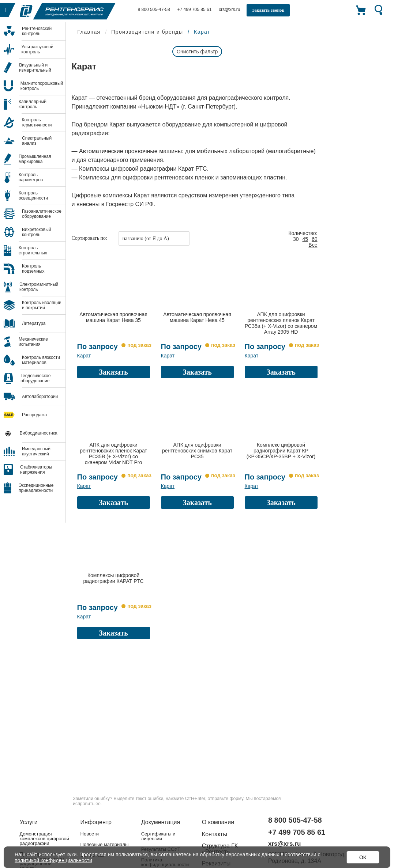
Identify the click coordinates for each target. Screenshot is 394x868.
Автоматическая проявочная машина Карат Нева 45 (197, 317)
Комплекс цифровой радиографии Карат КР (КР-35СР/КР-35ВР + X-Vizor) (281, 451)
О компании (218, 822)
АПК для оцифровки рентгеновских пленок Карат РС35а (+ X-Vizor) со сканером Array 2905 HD (281, 323)
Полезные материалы (105, 844)
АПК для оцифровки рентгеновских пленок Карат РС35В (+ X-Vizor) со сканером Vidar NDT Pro (113, 454)
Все (313, 245)
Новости (90, 834)
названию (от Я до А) (146, 238)
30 (296, 239)
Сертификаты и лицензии (158, 836)
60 (315, 239)
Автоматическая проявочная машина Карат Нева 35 (113, 317)
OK (363, 857)
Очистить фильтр (197, 52)
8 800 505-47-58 (154, 10)
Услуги (29, 822)
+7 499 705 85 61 (195, 10)
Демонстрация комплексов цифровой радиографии (44, 839)
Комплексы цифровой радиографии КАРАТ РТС (113, 578)
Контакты (215, 834)
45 (305, 239)
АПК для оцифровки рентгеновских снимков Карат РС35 (197, 451)
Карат (84, 356)
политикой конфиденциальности (53, 860)
